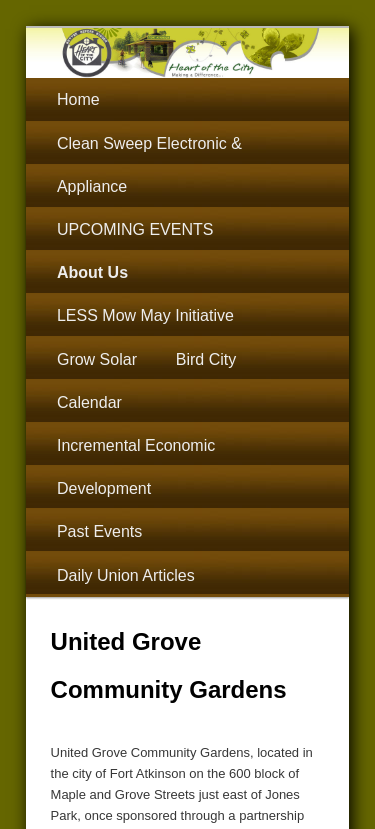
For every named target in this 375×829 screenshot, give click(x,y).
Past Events (99, 531)
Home (78, 99)
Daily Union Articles (126, 575)
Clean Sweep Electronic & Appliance (149, 165)
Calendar (89, 402)
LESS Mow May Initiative (145, 315)
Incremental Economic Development (136, 467)
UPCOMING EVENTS (135, 229)
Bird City (206, 359)
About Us (92, 272)
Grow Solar (97, 359)
